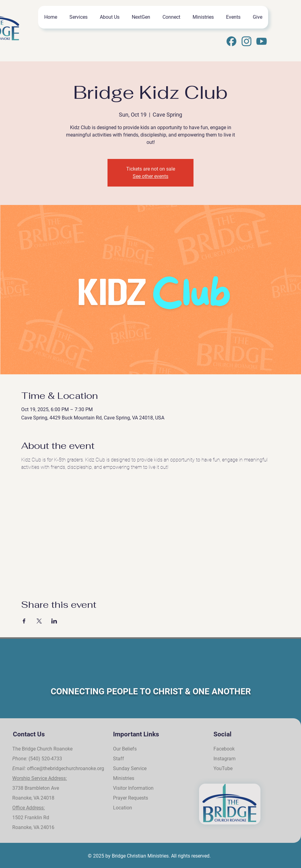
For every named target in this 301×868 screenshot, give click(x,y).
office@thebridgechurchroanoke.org (66, 768)
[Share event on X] (39, 621)
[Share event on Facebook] (24, 621)
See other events (150, 176)
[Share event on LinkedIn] (54, 621)
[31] (231, 41)
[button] (78, 17)
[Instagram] (246, 41)
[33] (262, 41)
